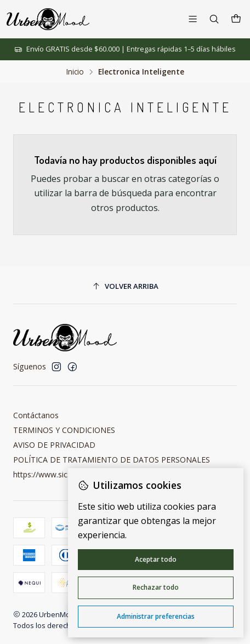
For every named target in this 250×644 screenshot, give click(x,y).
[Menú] (193, 19)
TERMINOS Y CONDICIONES (64, 430)
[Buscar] (214, 19)
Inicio (75, 72)
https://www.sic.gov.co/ (54, 474)
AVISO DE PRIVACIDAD (54, 445)
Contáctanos (36, 415)
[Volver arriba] (125, 286)
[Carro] (236, 19)
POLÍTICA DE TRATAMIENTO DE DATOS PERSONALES (112, 460)
